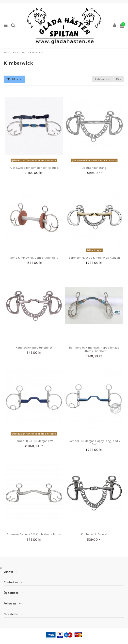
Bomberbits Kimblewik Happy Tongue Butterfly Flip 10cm (94, 349)
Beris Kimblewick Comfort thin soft (34, 258)
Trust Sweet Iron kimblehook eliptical (34, 168)
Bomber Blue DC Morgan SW (34, 441)
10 (119, 79)
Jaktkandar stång (94, 168)
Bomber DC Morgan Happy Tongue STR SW (94, 443)
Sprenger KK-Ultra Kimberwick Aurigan (94, 258)
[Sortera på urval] (103, 79)
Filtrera (14, 79)
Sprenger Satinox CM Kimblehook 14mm (34, 534)
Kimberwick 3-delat (94, 534)
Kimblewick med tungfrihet (34, 348)
